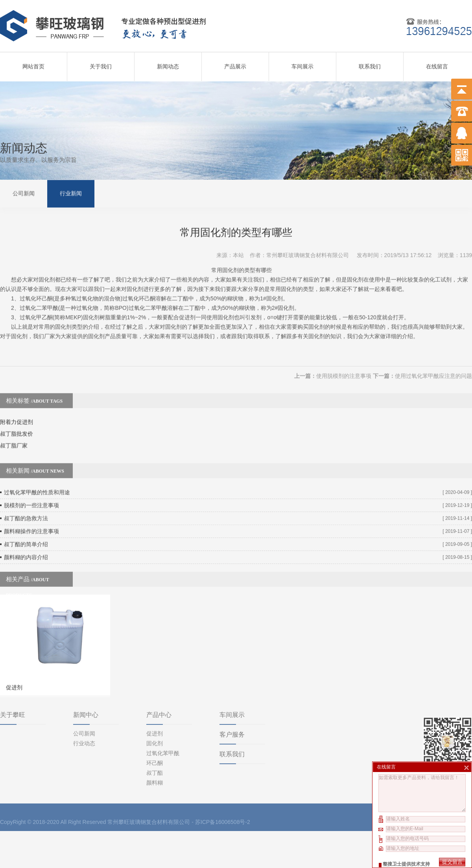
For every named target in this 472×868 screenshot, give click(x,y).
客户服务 (232, 701)
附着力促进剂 (17, 405)
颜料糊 (155, 749)
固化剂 (155, 710)
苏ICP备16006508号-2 (223, 788)
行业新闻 (71, 193)
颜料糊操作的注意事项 (31, 514)
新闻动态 (168, 64)
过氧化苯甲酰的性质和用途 (37, 475)
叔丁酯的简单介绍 (26, 527)
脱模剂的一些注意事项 (31, 488)
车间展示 (302, 64)
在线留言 (437, 64)
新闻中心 (86, 681)
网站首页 (33, 64)
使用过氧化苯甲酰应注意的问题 (433, 359)
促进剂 (155, 700)
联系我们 (370, 64)
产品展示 (235, 64)
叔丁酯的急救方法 (26, 501)
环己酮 (155, 729)
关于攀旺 (13, 681)
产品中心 (159, 681)
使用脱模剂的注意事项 (344, 359)
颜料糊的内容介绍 (26, 540)
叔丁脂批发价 (17, 416)
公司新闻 (24, 193)
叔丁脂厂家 (14, 428)
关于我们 (101, 64)
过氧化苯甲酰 (163, 719)
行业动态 (84, 710)
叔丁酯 (155, 739)
